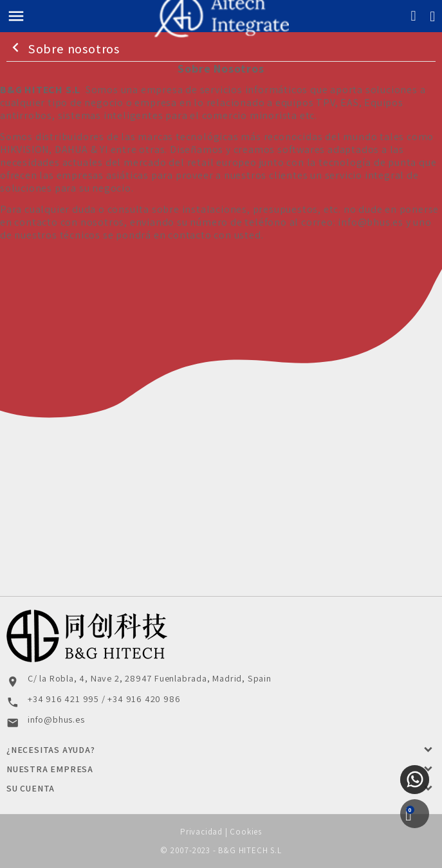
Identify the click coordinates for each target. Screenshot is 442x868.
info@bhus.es (371, 222)
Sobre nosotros (63, 48)
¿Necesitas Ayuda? (51, 750)
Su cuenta (31, 788)
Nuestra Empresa (50, 769)
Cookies (246, 832)
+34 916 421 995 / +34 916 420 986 (104, 699)
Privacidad (201, 832)
